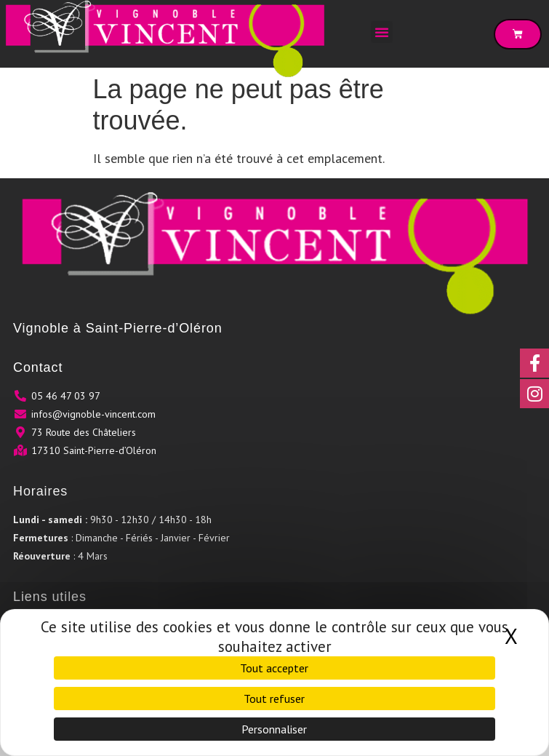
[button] (382, 32)
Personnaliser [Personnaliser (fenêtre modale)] (274, 729)
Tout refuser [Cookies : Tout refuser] (274, 699)
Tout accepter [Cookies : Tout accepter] (274, 668)
